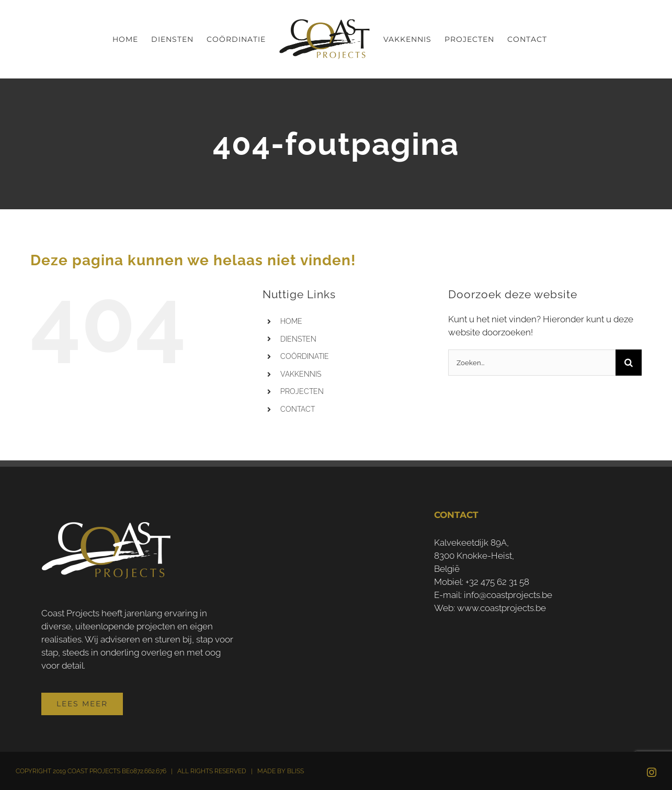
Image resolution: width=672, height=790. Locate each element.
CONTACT (298, 409)
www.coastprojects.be (502, 608)
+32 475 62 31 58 (497, 582)
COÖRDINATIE (305, 356)
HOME (291, 321)
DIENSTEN (298, 339)
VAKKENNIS (301, 374)
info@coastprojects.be (508, 595)
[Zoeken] (629, 363)
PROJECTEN (302, 391)
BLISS (295, 771)
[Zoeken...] (532, 363)
